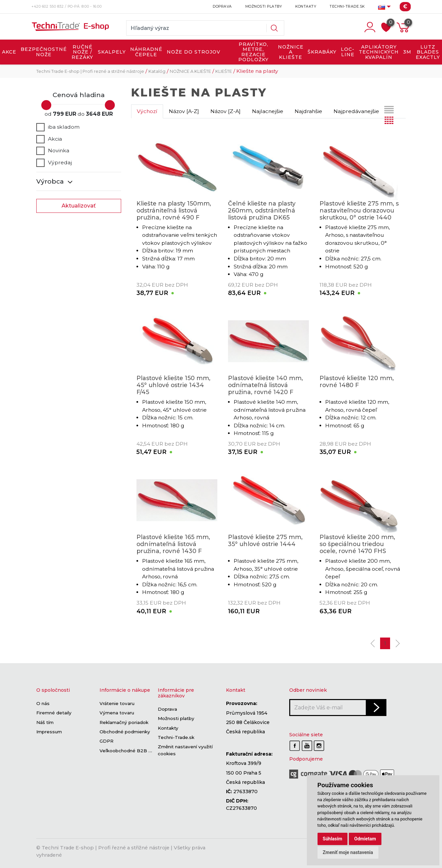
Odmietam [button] (365, 839)
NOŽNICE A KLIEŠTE (190, 71)
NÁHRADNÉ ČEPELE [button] (146, 52)
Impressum (49, 732)
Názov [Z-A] (225, 111)
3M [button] (407, 52)
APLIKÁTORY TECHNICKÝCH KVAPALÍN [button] (379, 52)
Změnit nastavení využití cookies (185, 750)
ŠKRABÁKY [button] (322, 52)
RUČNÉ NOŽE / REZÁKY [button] (82, 52)
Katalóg (157, 71)
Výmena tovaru (117, 713)
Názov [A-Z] (184, 111)
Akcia (49, 139)
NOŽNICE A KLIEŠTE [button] (291, 52)
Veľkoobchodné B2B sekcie (131, 751)
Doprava (222, 6)
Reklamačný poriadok (124, 722)
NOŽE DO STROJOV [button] (194, 52)
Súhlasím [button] (333, 839)
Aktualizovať (79, 206)
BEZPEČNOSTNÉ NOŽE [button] (44, 52)
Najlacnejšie (268, 111)
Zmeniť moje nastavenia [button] (348, 852)
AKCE (9, 52)
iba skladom (58, 127)
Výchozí (147, 111)
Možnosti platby (264, 6)
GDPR (107, 741)
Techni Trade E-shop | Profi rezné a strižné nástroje (90, 71)
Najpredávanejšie (356, 111)
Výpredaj (54, 163)
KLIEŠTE (224, 71)
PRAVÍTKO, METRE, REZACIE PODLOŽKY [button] (253, 52)
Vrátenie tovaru (117, 703)
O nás (43, 703)
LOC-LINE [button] (348, 52)
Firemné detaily (54, 713)
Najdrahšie (308, 111)
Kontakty (306, 6)
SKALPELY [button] (112, 52)
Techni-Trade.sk (347, 6)
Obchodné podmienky (125, 732)
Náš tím (45, 722)
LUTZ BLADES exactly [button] (428, 52)
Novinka (53, 151)
